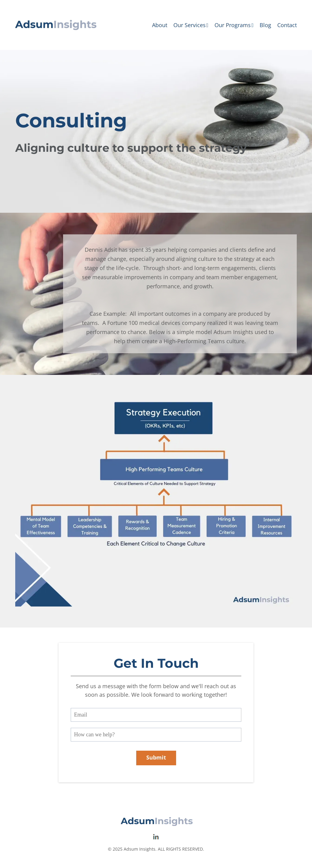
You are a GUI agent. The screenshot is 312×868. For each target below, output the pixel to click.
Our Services (191, 25)
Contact (287, 25)
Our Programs (234, 25)
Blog (265, 25)
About (160, 25)
